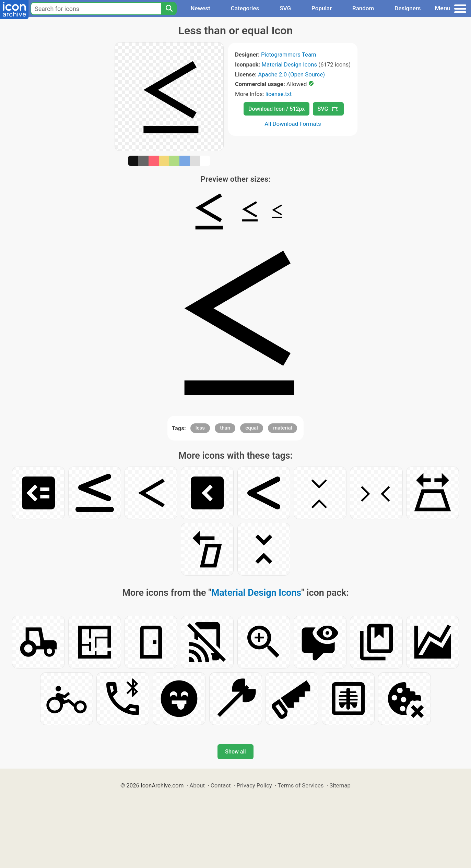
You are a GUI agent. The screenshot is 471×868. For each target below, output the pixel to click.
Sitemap (340, 785)
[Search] (169, 9)
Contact (221, 785)
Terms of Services (301, 785)
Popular (322, 8)
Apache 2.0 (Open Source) (291, 74)
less (200, 428)
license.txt (279, 94)
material (282, 428)
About (197, 785)
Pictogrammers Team (289, 55)
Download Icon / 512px (276, 109)
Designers (408, 8)
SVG (285, 8)
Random (363, 8)
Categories (245, 8)
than (225, 428)
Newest (200, 8)
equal (252, 428)
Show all (235, 752)
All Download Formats (293, 124)
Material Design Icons (289, 64)
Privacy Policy (254, 785)
